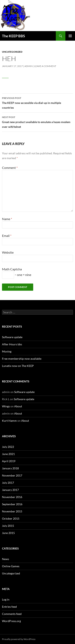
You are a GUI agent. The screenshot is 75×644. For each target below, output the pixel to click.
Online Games (11, 566)
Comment (10, 168)
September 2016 (12, 504)
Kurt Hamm (9, 421)
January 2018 (10, 468)
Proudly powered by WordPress (19, 639)
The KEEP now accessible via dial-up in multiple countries (37, 102)
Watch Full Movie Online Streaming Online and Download (5, 78)
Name (7, 219)
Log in (6, 599)
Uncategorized (12, 52)
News (5, 559)
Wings (6, 406)
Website (8, 252)
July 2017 (8, 483)
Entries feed (9, 607)
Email (7, 236)
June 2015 (8, 533)
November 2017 (12, 475)
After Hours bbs (12, 344)
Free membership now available (22, 359)
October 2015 (11, 518)
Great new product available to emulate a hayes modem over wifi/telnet (37, 122)
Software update (12, 337)
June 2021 (8, 454)
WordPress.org (11, 621)
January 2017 (10, 490)
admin (28, 66)
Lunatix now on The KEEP (18, 366)
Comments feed (12, 614)
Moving (7, 351)
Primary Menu (70, 36)
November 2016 (12, 497)
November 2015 (12, 511)
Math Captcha (12, 269)
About (18, 406)
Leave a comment (45, 66)
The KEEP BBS (13, 36)
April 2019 (9, 461)
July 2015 (8, 526)
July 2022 (8, 447)
